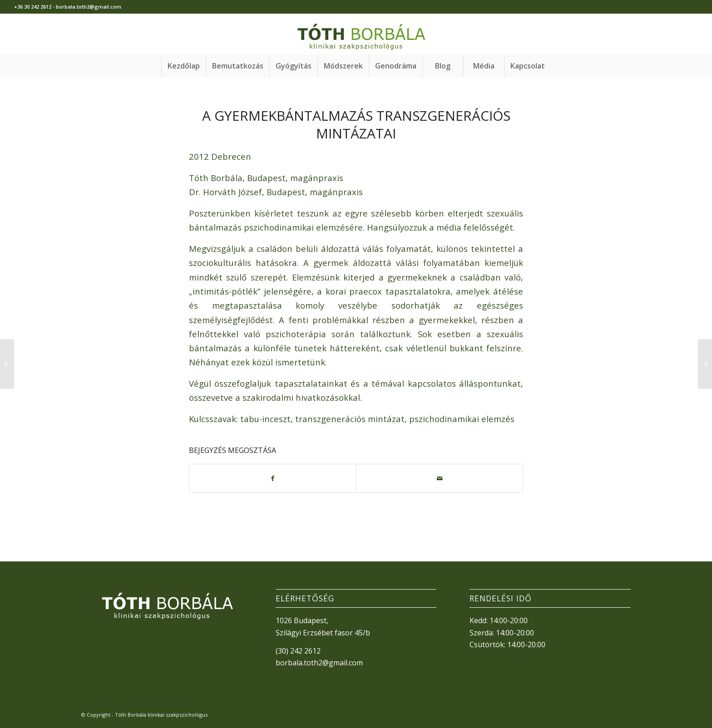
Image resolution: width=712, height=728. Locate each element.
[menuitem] (183, 66)
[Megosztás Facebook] (273, 478)
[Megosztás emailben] (440, 478)
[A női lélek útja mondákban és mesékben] (7, 364)
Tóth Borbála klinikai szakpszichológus (161, 715)
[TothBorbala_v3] (356, 34)
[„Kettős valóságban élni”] (705, 364)
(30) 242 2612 (298, 651)
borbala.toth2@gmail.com (319, 663)
